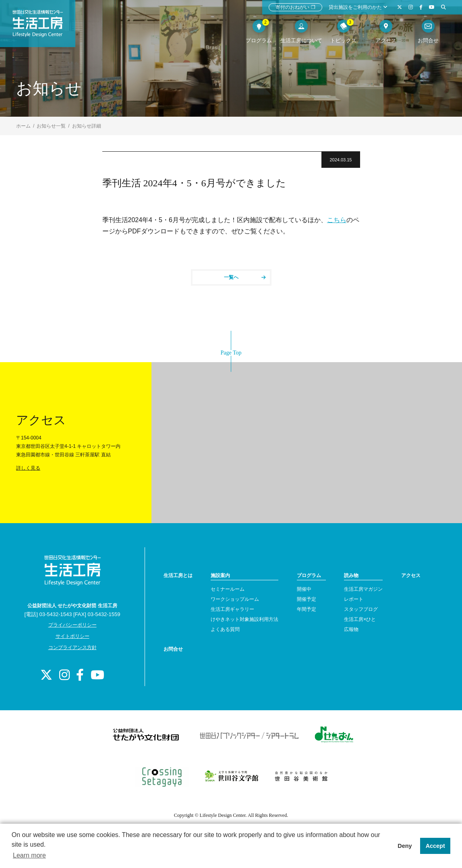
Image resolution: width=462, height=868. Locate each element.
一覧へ (245, 277)
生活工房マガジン (363, 589)
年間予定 (307, 609)
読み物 (351, 575)
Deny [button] (405, 846)
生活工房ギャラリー (232, 609)
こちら (337, 220)
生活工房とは (178, 575)
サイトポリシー (73, 636)
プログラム (309, 575)
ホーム (23, 126)
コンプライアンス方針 (73, 647)
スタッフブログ (361, 609)
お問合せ (173, 649)
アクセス (411, 575)
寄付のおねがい (295, 7)
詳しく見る (28, 468)
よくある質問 (225, 629)
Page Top (231, 353)
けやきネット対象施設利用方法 (244, 619)
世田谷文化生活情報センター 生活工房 (43, 27)
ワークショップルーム (235, 599)
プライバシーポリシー (73, 625)
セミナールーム (228, 589)
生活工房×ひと (360, 619)
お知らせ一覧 (51, 126)
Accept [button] (435, 846)
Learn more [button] (29, 855)
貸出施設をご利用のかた (358, 7)
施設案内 (220, 575)
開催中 (304, 589)
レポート (354, 599)
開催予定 (307, 599)
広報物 (351, 629)
